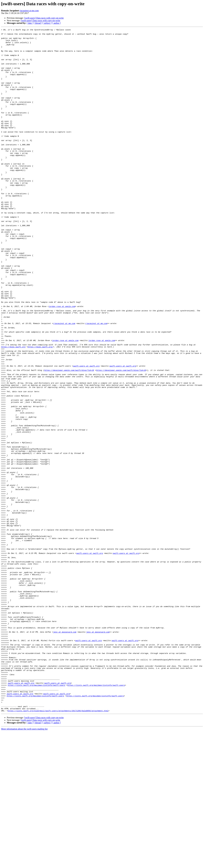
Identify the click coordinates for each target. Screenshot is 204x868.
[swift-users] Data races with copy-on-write (44, 18)
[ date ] (30, 23)
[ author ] (57, 23)
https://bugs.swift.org (13, 411)
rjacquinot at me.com (29, 11)
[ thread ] (38, 23)
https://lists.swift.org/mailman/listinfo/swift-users (37, 817)
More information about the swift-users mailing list (24, 866)
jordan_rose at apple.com (62, 362)
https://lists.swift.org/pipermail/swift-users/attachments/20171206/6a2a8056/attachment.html (58, 847)
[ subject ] (47, 23)
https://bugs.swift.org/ (40, 411)
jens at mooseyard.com (65, 753)
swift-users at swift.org (86, 434)
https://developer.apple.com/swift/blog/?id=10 (69, 439)
